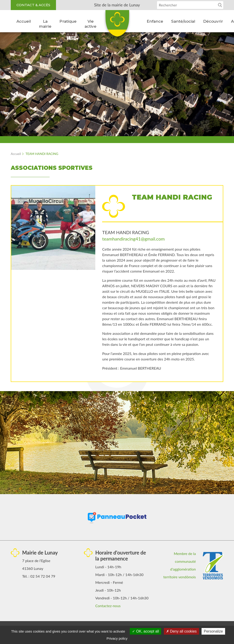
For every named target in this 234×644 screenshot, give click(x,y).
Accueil (24, 21)
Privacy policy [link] (117, 638)
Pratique (68, 21)
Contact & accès (33, 5)
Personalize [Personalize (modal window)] (213, 631)
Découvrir (213, 21)
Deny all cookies (181, 631)
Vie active (90, 24)
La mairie (45, 24)
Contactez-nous (108, 606)
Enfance (155, 21)
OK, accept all (145, 631)
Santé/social (183, 21)
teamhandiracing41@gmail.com (133, 239)
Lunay (117, 25)
